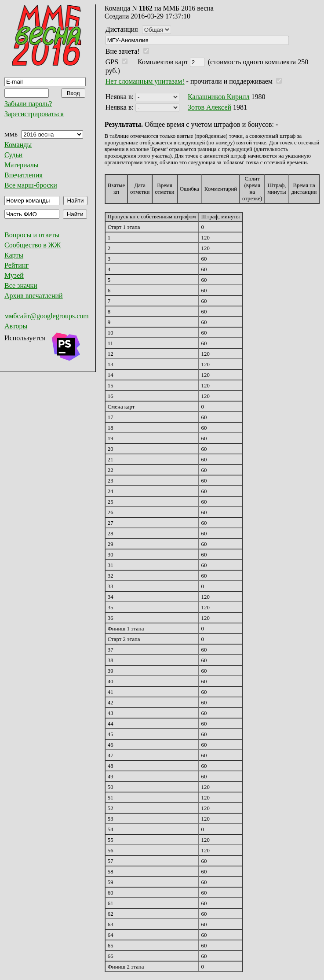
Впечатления (24, 175)
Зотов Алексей (209, 107)
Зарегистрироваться (34, 114)
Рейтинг (16, 265)
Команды (18, 145)
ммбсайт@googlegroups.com (47, 316)
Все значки (21, 286)
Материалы (22, 165)
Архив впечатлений (34, 296)
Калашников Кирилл (219, 97)
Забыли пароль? (28, 104)
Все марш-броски (31, 185)
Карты (14, 255)
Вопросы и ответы (32, 235)
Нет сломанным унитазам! (145, 81)
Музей (14, 275)
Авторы (16, 326)
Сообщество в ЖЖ (33, 245)
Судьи (13, 155)
